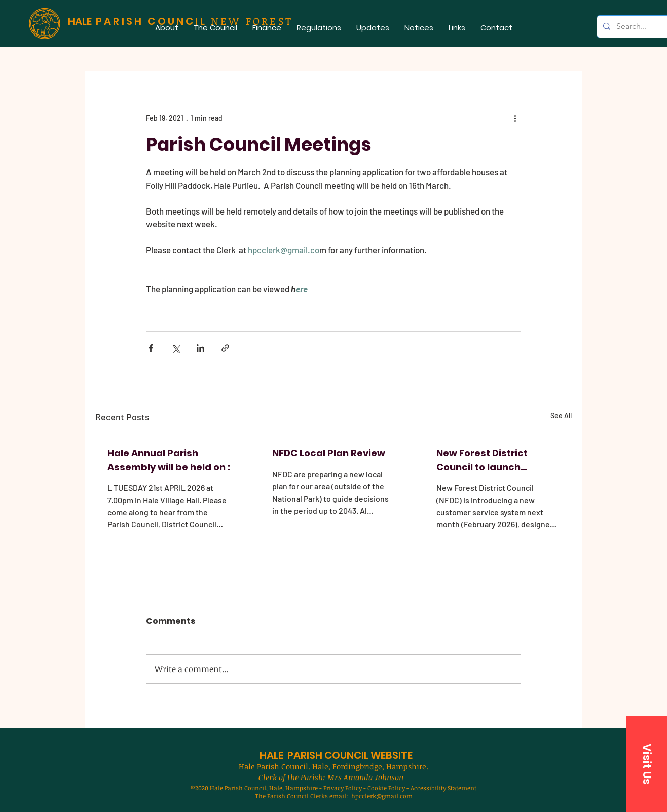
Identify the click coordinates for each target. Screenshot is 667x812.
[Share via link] (225, 348)
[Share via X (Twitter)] (176, 348)
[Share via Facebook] (151, 348)
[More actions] (515, 118)
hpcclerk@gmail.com (382, 796)
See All (561, 416)
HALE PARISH (291, 755)
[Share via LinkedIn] (200, 348)
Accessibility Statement (443, 788)
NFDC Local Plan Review (329, 453)
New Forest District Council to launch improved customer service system (485, 460)
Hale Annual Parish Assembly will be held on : (169, 460)
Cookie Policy (386, 788)
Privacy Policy (343, 788)
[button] (215, 28)
